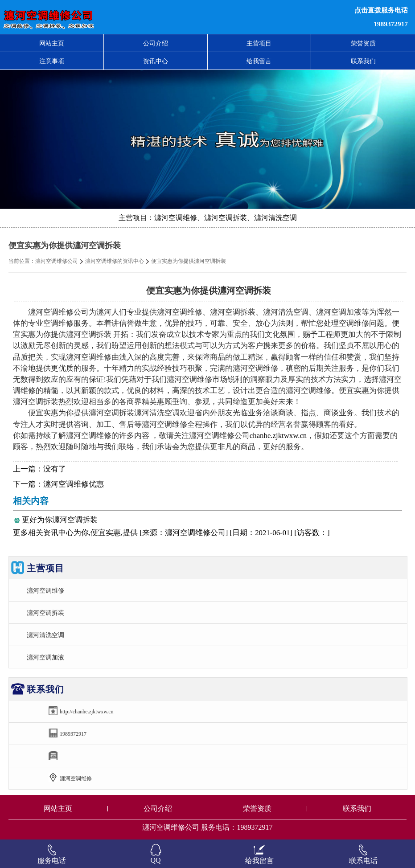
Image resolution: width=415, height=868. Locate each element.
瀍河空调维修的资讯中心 (115, 261)
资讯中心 (156, 61)
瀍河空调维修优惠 (74, 484)
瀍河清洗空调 (45, 635)
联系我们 (363, 61)
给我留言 (259, 61)
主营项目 (259, 43)
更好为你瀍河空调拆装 (60, 520)
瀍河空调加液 (45, 657)
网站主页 (52, 43)
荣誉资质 (363, 43)
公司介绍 (156, 43)
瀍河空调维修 (45, 590)
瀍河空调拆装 (45, 613)
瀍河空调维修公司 (57, 261)
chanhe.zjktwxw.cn (278, 436)
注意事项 (52, 61)
